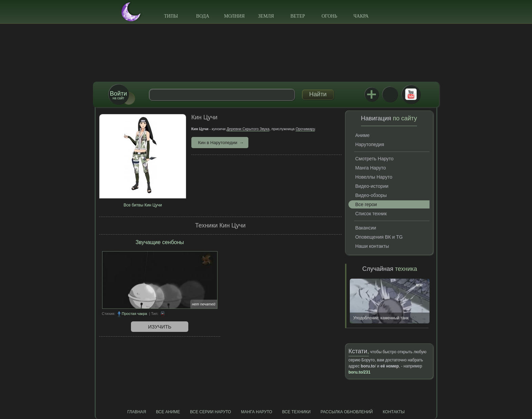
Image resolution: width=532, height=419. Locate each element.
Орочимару (305, 129)
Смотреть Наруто (374, 159)
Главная (137, 412)
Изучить (160, 327)
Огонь (329, 16)
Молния (234, 16)
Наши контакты (372, 246)
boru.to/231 (359, 372)
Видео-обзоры (371, 195)
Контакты (394, 412)
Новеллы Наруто (374, 177)
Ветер (298, 16)
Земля (266, 16)
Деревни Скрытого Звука (248, 129)
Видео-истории (372, 186)
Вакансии (366, 228)
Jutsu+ (372, 94)
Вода (203, 16)
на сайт (118, 95)
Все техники (296, 412)
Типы (171, 16)
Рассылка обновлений (347, 412)
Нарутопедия (370, 144)
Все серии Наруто (211, 412)
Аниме (362, 135)
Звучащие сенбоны (160, 242)
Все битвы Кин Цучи (143, 205)
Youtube (411, 94)
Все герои (366, 204)
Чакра (361, 16)
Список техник (371, 214)
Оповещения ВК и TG (379, 237)
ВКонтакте (390, 94)
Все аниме (168, 412)
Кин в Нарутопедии (218, 143)
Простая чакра (135, 314)
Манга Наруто (370, 168)
